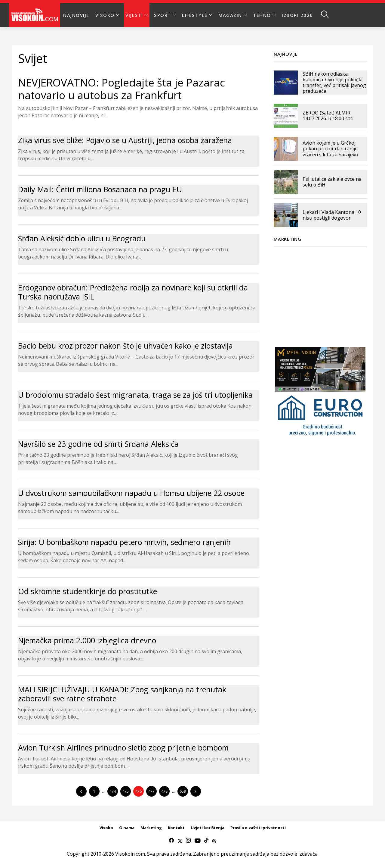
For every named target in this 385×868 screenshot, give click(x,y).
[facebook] (171, 841)
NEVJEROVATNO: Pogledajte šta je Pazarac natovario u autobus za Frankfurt (122, 89)
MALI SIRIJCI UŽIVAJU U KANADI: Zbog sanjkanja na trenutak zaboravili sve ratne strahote (122, 694)
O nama (127, 828)
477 (151, 791)
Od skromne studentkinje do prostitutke (88, 591)
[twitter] (180, 841)
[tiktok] (206, 841)
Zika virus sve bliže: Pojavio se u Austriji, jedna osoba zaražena (125, 140)
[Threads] (214, 841)
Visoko (106, 828)
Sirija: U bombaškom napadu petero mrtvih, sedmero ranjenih (124, 542)
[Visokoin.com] (36, 15)
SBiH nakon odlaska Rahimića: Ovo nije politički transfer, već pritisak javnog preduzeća (334, 83)
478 (164, 791)
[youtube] (197, 841)
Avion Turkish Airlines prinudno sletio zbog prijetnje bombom (123, 747)
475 (126, 791)
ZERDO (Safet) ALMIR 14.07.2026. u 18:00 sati (328, 116)
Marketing (151, 828)
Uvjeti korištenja (208, 828)
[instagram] (188, 841)
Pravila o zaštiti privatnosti (258, 828)
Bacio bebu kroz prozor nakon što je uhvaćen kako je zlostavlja (125, 346)
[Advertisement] (320, 293)
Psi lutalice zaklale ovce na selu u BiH (332, 182)
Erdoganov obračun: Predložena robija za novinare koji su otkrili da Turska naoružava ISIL (133, 292)
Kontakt (176, 828)
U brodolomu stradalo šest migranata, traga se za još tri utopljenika (135, 395)
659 (183, 791)
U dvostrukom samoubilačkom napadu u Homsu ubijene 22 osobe (131, 493)
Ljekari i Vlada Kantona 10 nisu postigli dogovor (332, 215)
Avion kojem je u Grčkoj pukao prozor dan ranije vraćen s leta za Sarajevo (330, 149)
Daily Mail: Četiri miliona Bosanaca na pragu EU (100, 189)
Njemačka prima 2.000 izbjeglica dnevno (87, 640)
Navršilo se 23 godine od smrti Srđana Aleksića (98, 444)
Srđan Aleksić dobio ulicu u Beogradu (82, 238)
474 (113, 791)
